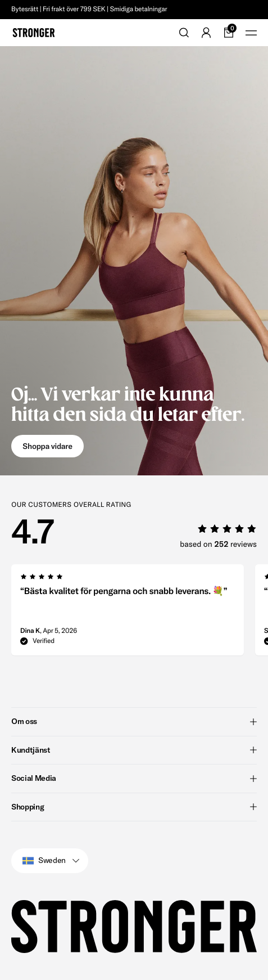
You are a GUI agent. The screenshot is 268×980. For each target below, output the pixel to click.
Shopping (134, 807)
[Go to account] (206, 33)
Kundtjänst (134, 750)
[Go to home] (34, 33)
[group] (128, 613)
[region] (140, 613)
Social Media (134, 778)
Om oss (134, 721)
